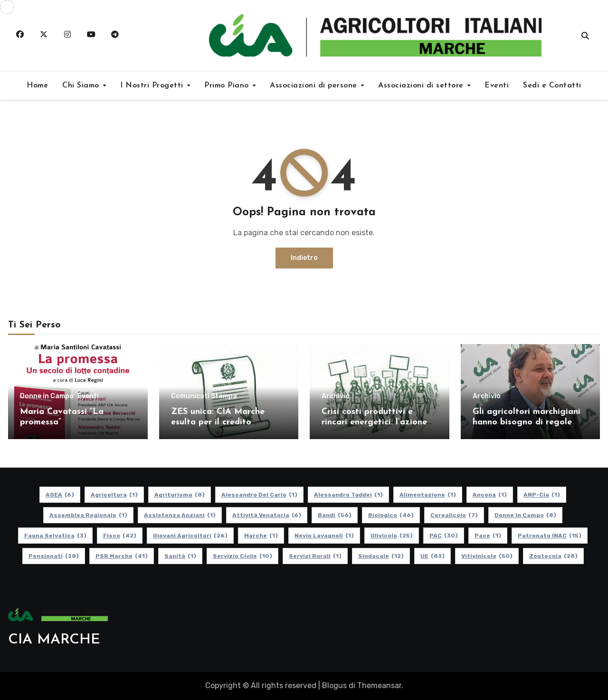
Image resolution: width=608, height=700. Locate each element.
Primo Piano (228, 86)
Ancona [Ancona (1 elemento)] (490, 495)
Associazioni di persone (315, 86)
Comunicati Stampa (204, 396)
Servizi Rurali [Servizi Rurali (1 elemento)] (315, 556)
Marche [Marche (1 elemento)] (261, 536)
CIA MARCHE (54, 640)
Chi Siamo (82, 86)
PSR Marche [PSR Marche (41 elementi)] (122, 556)
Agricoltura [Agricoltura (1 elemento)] (114, 495)
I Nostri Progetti (153, 86)
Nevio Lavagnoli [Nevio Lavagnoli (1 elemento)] (324, 536)
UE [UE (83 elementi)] (432, 556)
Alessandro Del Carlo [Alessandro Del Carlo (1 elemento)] (259, 495)
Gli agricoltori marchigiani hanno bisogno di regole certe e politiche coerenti (527, 422)
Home (37, 86)
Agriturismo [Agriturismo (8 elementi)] (180, 495)
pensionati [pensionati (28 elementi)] (54, 556)
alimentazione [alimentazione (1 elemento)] (428, 495)
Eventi (497, 86)
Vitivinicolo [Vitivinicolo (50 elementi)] (487, 556)
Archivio (336, 396)
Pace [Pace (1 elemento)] (488, 536)
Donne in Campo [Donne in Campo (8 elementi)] (525, 515)
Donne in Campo (47, 396)
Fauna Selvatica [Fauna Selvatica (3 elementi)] (55, 536)
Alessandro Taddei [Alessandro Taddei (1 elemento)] (348, 495)
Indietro (304, 258)
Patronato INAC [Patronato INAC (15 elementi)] (550, 536)
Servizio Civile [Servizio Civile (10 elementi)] (242, 556)
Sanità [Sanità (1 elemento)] (180, 556)
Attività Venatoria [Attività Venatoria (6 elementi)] (267, 515)
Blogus (334, 686)
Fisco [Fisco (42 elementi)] (120, 536)
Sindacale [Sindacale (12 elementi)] (381, 556)
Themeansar (379, 686)
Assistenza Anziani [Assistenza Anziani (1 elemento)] (180, 515)
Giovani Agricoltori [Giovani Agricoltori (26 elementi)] (190, 536)
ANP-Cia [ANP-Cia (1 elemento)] (542, 495)
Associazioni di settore (422, 86)
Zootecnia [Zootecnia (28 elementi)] (553, 556)
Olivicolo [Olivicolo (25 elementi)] (392, 536)
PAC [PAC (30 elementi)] (444, 536)
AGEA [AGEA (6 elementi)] (60, 495)
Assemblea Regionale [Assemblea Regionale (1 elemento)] (88, 515)
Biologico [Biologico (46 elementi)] (391, 515)
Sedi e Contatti (552, 86)
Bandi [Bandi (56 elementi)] (335, 515)
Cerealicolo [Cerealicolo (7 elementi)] (454, 515)
